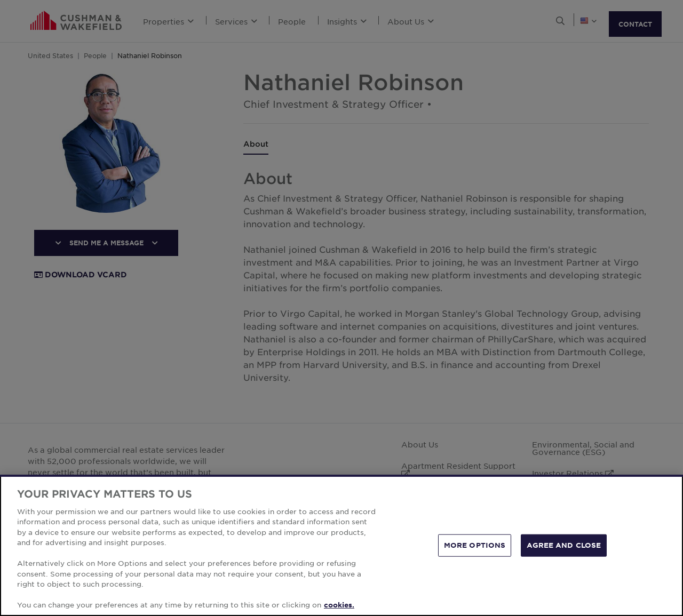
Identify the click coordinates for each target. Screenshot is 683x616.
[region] (341, 545)
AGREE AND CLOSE (564, 545)
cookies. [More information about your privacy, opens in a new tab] (339, 605)
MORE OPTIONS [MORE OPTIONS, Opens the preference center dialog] (475, 545)
